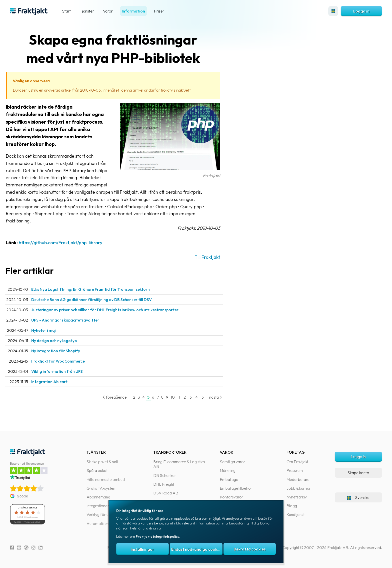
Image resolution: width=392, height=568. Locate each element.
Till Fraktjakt (217, 257)
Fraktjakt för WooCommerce (68, 361)
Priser (159, 11)
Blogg (292, 506)
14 (206, 397)
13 (200, 397)
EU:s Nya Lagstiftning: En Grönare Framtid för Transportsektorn (100, 289)
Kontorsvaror (231, 497)
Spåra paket (97, 470)
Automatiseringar (102, 523)
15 (212, 397)
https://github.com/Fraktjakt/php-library (70, 243)
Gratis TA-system (101, 488)
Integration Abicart (59, 382)
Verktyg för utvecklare (105, 514)
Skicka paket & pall (102, 462)
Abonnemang (98, 497)
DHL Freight (164, 484)
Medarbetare (298, 479)
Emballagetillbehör (236, 488)
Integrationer (98, 506)
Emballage (229, 479)
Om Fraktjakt (297, 462)
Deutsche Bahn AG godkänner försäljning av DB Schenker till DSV (101, 300)
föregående (125, 397)
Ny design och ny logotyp (64, 341)
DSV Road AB (166, 493)
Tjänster (87, 11)
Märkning (228, 470)
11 (188, 397)
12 (194, 397)
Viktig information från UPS (67, 371)
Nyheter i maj (53, 330)
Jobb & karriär (299, 488)
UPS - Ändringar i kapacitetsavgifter (75, 320)
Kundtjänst (295, 514)
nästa (226, 397)
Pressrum (295, 470)
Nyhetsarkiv (297, 497)
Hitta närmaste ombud (106, 479)
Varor (108, 11)
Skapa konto (358, 473)
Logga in (361, 11)
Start (66, 11)
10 (183, 397)
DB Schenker (165, 475)
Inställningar (142, 549)
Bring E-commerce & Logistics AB (179, 464)
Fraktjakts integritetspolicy (157, 536)
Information (133, 11)
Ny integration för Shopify (66, 351)
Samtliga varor (232, 462)
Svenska (358, 497)
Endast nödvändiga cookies (197, 549)
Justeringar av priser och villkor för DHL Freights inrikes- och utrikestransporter (115, 310)
